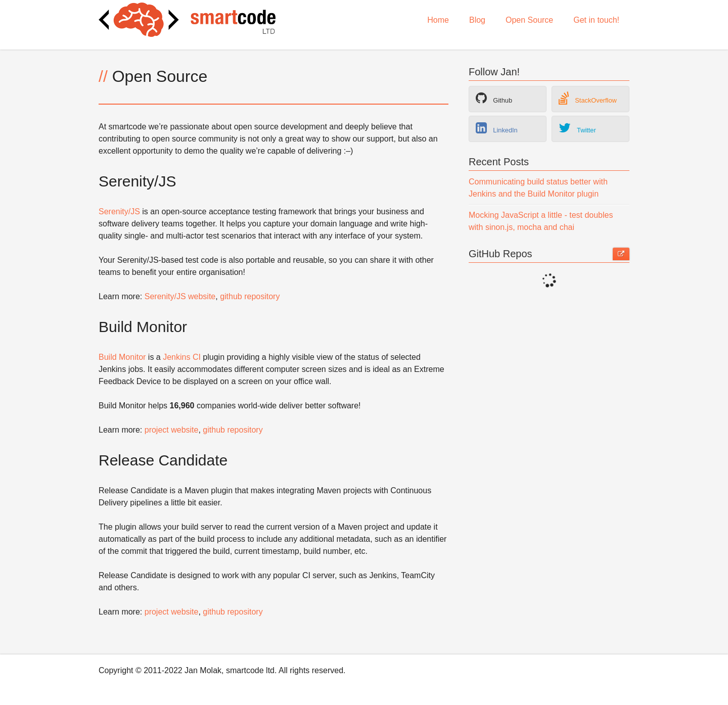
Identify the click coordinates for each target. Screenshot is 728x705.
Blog (477, 20)
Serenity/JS (119, 211)
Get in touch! (596, 20)
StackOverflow (588, 98)
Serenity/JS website (180, 296)
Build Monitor (122, 357)
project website (172, 430)
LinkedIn (497, 128)
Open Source (529, 20)
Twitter (577, 128)
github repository (250, 296)
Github (494, 98)
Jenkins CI (182, 357)
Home (438, 20)
